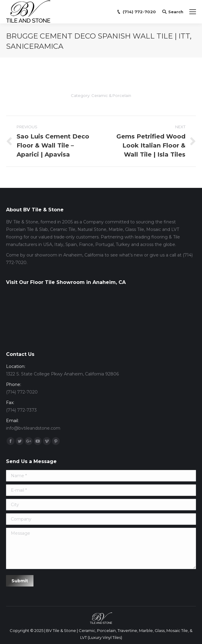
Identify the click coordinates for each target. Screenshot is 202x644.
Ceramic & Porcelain (111, 95)
